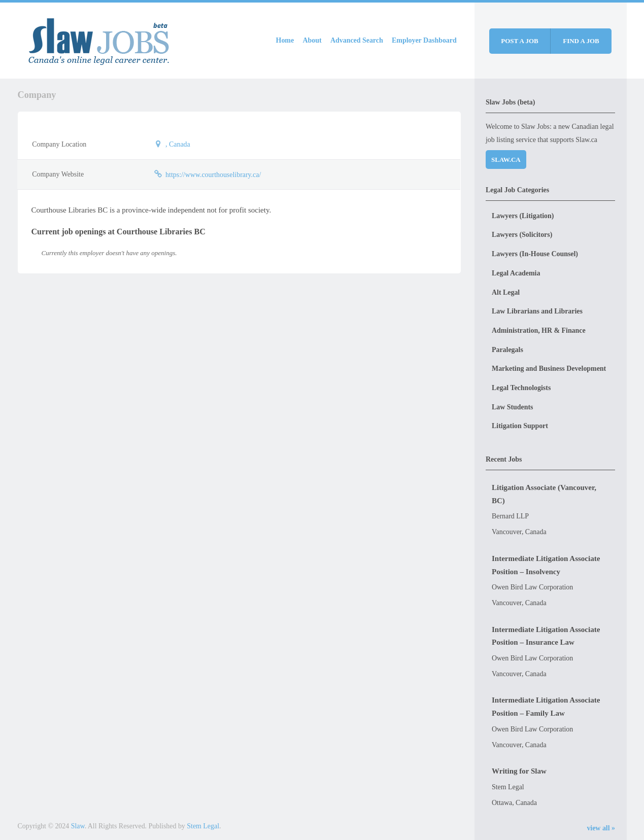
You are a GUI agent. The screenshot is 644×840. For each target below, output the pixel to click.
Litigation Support (520, 426)
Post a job (519, 41)
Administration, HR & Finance (539, 330)
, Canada (178, 144)
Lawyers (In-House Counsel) (535, 254)
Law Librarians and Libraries (537, 311)
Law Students (513, 407)
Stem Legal (203, 826)
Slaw (78, 826)
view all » (601, 828)
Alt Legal (506, 292)
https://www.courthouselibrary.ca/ (213, 175)
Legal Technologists (521, 388)
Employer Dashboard (424, 40)
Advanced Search (357, 40)
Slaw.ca (506, 160)
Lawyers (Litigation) (523, 216)
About (312, 40)
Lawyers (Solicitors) (522, 235)
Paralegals (507, 350)
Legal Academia (516, 273)
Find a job (581, 41)
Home (285, 40)
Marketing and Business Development (549, 369)
